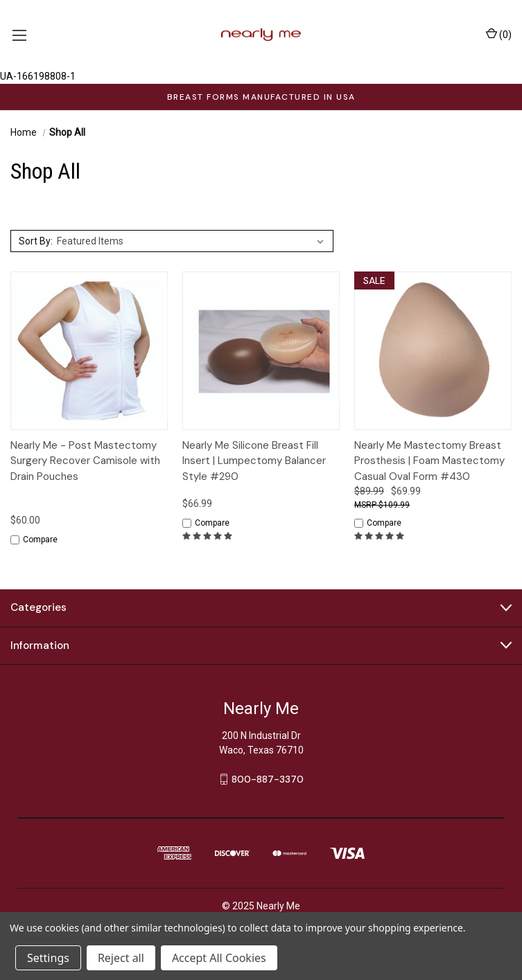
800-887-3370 (268, 778)
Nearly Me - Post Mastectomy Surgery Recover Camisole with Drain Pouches (85, 461)
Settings (48, 958)
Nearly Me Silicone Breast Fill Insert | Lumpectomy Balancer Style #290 (254, 461)
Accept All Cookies (219, 958)
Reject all (121, 958)
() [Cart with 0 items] (499, 34)
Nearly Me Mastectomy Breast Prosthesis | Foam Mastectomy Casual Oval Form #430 (429, 461)
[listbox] (193, 241)
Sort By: (36, 241)
